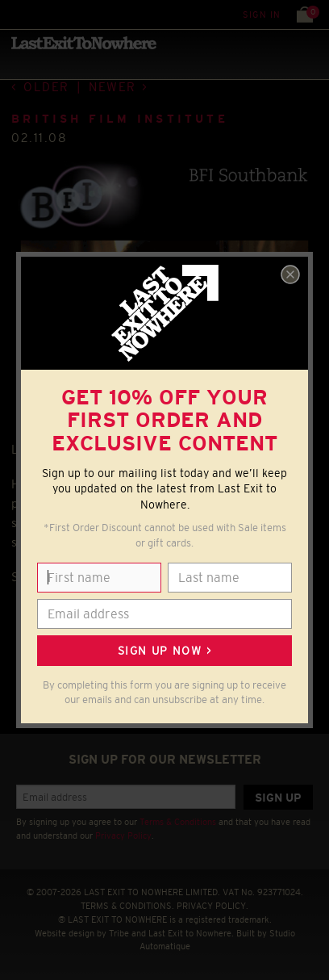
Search (48, 14)
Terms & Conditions (178, 822)
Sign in (262, 15)
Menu (16, 14)
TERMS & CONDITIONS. (127, 906)
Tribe (119, 933)
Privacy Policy (123, 836)
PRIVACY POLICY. (212, 906)
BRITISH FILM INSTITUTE (120, 119)
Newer (112, 87)
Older (46, 87)
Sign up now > (164, 651)
